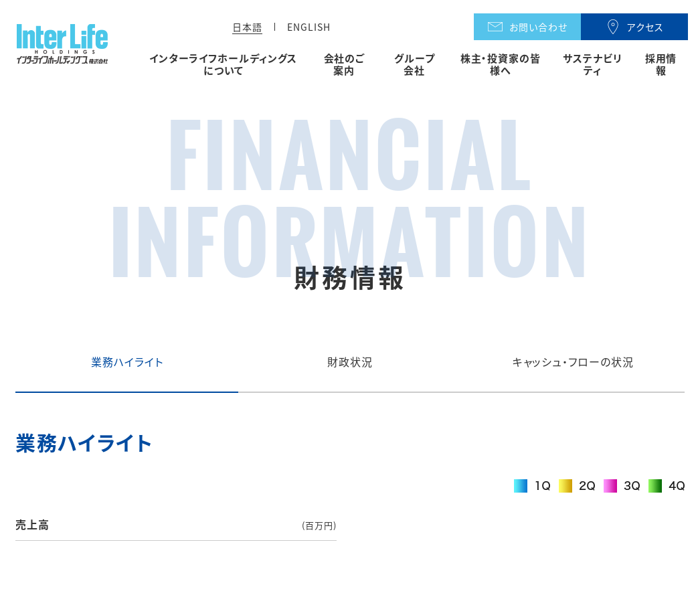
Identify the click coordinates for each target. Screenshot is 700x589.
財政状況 (350, 361)
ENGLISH (309, 27)
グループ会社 (415, 64)
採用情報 (661, 64)
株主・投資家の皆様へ (501, 64)
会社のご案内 (345, 64)
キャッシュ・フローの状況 (574, 361)
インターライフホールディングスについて (224, 64)
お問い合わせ (538, 27)
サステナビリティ (592, 64)
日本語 (247, 27)
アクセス (645, 27)
